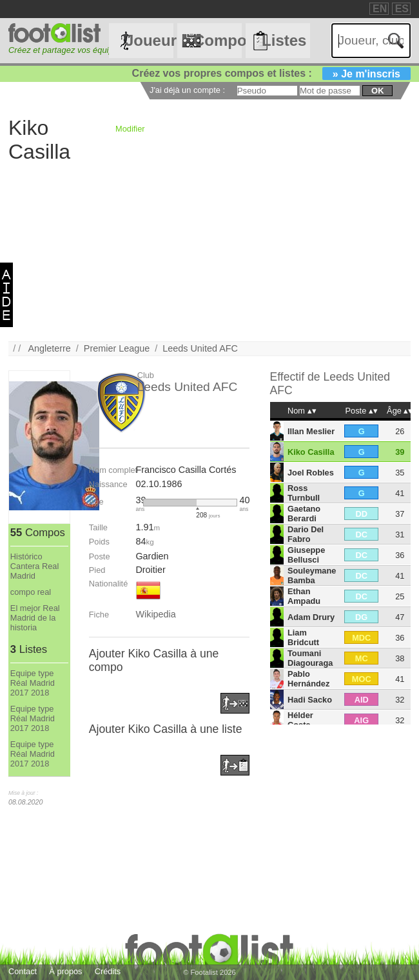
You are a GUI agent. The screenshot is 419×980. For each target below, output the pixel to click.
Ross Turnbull (304, 493)
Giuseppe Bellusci (306, 555)
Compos (218, 40)
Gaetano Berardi (304, 514)
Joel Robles (311, 473)
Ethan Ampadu (304, 596)
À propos (65, 971)
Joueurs (149, 40)
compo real (31, 592)
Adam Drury (311, 617)
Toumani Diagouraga (310, 658)
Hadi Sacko (310, 700)
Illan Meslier (311, 431)
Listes (284, 40)
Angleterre (49, 348)
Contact (23, 971)
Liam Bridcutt (303, 637)
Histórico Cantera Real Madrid (34, 566)
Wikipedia (155, 614)
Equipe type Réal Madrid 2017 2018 (33, 683)
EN (380, 9)
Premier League (117, 348)
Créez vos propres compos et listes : (271, 73)
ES (402, 9)
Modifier (130, 129)
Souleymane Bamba (312, 575)
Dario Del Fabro (306, 534)
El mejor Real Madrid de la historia (35, 618)
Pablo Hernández (308, 679)
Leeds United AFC (200, 348)
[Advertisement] (209, 251)
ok (377, 91)
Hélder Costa (300, 720)
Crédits (108, 971)
